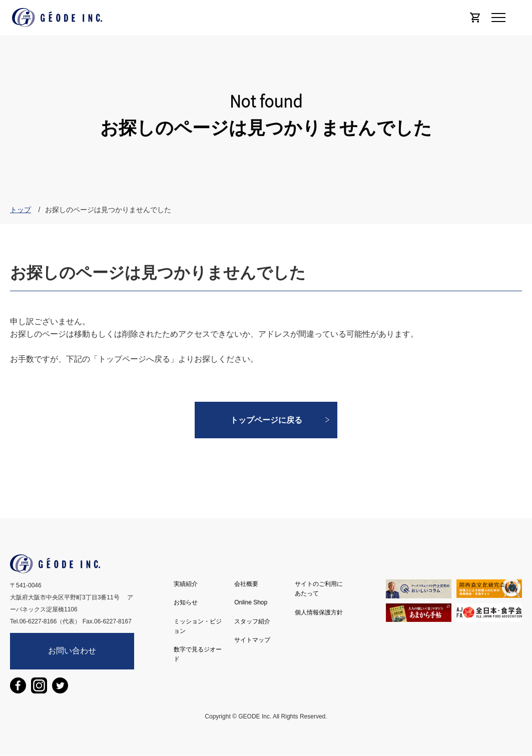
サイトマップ (252, 640)
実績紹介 (186, 584)
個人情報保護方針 (319, 612)
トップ (21, 210)
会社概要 (246, 584)
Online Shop (251, 602)
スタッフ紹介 (252, 621)
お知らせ (186, 602)
